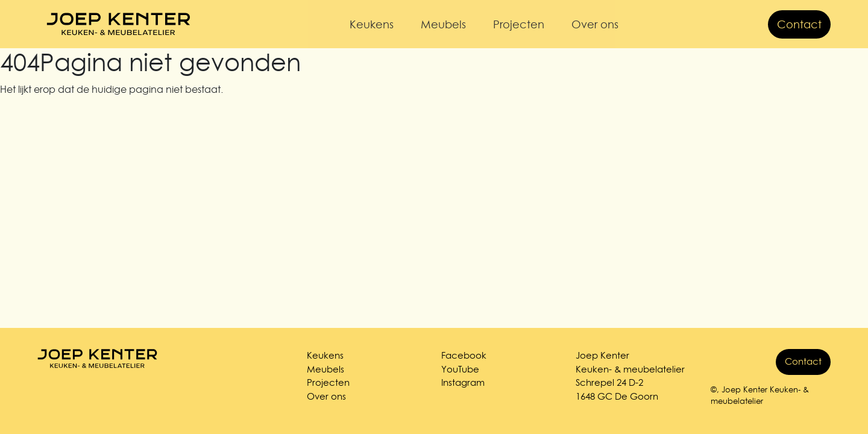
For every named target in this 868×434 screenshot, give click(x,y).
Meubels (443, 24)
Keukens (372, 24)
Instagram (463, 382)
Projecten (519, 24)
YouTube (460, 369)
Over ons (595, 24)
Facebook (464, 355)
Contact (799, 24)
